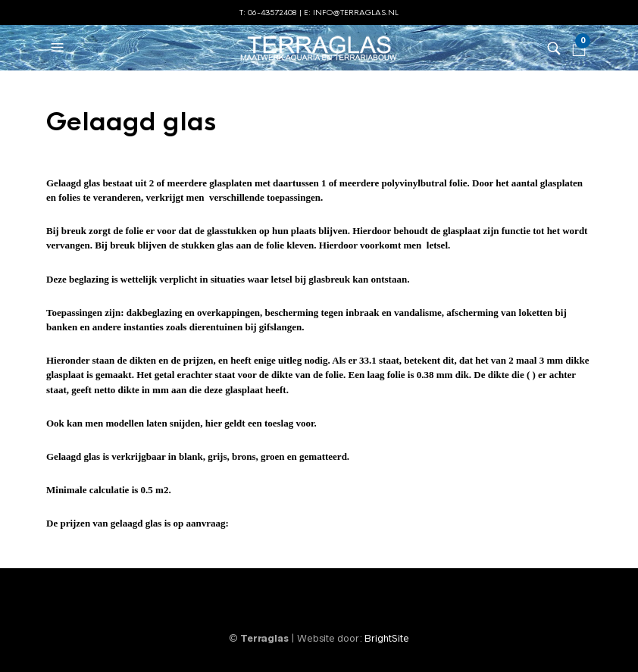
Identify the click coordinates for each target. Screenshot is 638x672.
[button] (59, 48)
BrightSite (387, 638)
